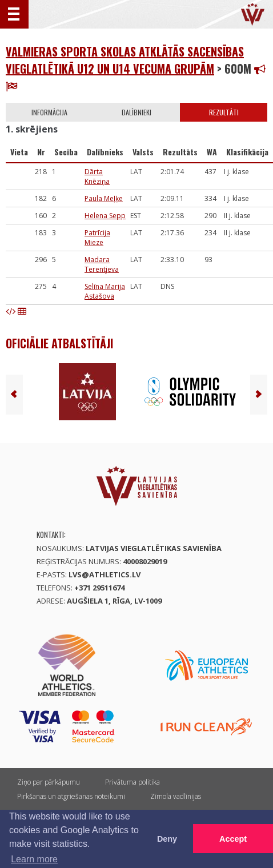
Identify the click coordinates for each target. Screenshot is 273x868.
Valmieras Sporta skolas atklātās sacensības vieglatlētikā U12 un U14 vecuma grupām (125, 60)
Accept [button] (233, 839)
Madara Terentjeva (102, 264)
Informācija (49, 112)
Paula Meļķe (104, 198)
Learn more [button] (34, 859)
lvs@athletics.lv (105, 574)
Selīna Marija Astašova (105, 291)
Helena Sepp (105, 216)
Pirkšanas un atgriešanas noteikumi (71, 796)
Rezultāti (224, 112)
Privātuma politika (133, 782)
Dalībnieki (136, 112)
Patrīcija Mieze (97, 238)
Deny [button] (167, 839)
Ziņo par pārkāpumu (49, 782)
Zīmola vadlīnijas (176, 796)
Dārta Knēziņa (97, 176)
